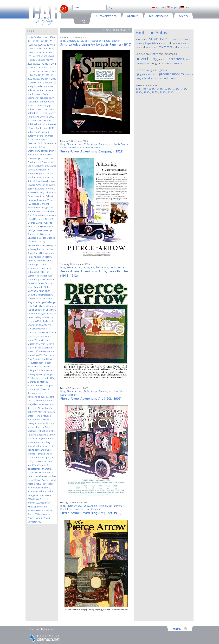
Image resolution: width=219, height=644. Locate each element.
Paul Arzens (35, 359)
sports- (140, 39)
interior (33, 279)
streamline (45, 454)
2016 (39, 71)
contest (48, 158)
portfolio (43, 382)
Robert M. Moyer (37, 412)
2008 (31, 64)
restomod (40, 401)
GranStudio (34, 245)
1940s (51, 45)
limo (30, 317)
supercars (159, 38)
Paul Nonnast (37, 363)
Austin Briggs (45, 105)
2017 (47, 71)
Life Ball (51, 314)
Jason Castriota (36, 287)
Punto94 (35, 389)
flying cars (141, 74)
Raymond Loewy (37, 393)
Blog (63, 41)
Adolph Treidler (36, 86)
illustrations (44, 276)
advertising (147, 59)
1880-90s (141, 89)
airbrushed (147, 78)
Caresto (32, 143)
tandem (49, 461)
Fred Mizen (36, 219)
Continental (34, 162)
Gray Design (49, 245)
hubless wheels (37, 272)
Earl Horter (45, 177)
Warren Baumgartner (39, 503)
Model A (46, 336)
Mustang (33, 344)
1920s (32, 45)
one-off (33, 355)
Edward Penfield (46, 189)
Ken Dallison (45, 295)
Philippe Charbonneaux (41, 370)
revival (49, 404)
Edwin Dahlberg (36, 192)
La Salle (35, 306)
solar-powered (44, 446)
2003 (45, 56)
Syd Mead (37, 461)
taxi (30, 465)
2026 (33, 83)
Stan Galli (47, 450)
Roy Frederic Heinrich (39, 420)
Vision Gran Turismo (39, 488)
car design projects (172, 63)
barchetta (50, 109)
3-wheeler (49, 83)
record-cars (183, 47)
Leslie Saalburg (36, 314)
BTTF (52, 128)
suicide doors (35, 457)
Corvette (47, 162)
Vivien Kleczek (36, 491)
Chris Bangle (35, 158)
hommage (34, 264)
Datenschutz (48, 629)
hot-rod (46, 268)
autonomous (36, 109)
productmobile (36, 385)
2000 (49, 52)
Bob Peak (33, 124)
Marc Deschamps (37, 329)
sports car (34, 450)
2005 (34, 60)
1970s (50, 48)
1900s (38, 41)
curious (33, 170)
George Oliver (36, 230)
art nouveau (47, 102)
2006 (42, 60)
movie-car (44, 340)
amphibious (35, 94)
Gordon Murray (38, 242)
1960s (41, 48)
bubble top (34, 132)
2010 (47, 64)
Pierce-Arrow (74, 144)
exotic (40, 196)
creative (154, 54)
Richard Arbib (46, 408)
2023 (39, 79)
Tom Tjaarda (41, 465)
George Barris (36, 223)
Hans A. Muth (48, 253)
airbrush (33, 90)
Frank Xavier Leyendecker (42, 211)
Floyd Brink (34, 207)
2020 (42, 75)
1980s (32, 52)
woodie (41, 518)
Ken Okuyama (36, 298)
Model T (32, 340)
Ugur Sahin (43, 480)
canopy (42, 139)
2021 (50, 75)
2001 (31, 56)
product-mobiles (171, 74)
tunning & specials (146, 43)
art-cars (170, 78)
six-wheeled (35, 442)
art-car (32, 105)
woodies (153, 74)
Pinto (47, 378)
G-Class (48, 219)
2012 (34, 68)
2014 (50, 68)
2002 (39, 56)
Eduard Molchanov (45, 181)
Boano (48, 120)
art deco (45, 98)
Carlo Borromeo (47, 143)
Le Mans (51, 310)
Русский (160, 7)
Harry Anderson (37, 257)
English (175, 7)
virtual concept (44, 484)
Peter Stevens (43, 366)
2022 (31, 79)
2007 (50, 60)
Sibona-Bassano (38, 435)
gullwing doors (36, 249)
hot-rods (185, 39)
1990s (41, 52)
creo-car (51, 166)
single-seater (46, 438)
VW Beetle (42, 499)
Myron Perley (46, 344)
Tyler (31, 476)
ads (49, 86)
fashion (44, 200)
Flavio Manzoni (42, 204)
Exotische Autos (151, 32)
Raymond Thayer (37, 397)
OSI (41, 355)
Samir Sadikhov (45, 423)
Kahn (42, 291)
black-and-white (39, 117)
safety (32, 423)
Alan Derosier (47, 90)
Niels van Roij (35, 348)
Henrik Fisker (46, 261)
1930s (42, 45)
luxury (32, 321)
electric (51, 192)
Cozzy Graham (36, 166)
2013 (42, 68)
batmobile (34, 113)
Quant (45, 389)
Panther (49, 355)
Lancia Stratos (37, 310)
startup (33, 454)
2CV (40, 83)
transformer (35, 469)
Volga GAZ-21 (37, 495)
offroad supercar (44, 351)
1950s (32, 48)
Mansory (46, 325)
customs (175, 39)
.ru (47, 37)
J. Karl (42, 279)
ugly (33, 480)
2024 (47, 79)
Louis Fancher (36, 37)
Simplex (71, 41)
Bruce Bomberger (39, 128)
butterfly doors (37, 136)
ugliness (162, 70)
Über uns (34, 629)
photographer (36, 374)
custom (44, 170)
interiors (177, 43)
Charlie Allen (46, 155)
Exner (31, 196)
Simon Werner (68, 147)
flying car (47, 207)
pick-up (49, 374)
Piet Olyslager (36, 378)
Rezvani (33, 408)
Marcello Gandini (37, 333)
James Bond (45, 283)
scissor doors (36, 427)
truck (40, 473)
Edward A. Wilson (37, 185)
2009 (39, 64)
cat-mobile (34, 147)
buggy (45, 132)
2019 (34, 75)
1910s (48, 41)
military (35, 336)
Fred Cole (34, 215)
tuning (49, 473)
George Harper (44, 226)
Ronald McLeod (44, 416)
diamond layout (36, 174)
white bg (33, 507)
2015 (31, 71)
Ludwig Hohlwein (43, 317)
